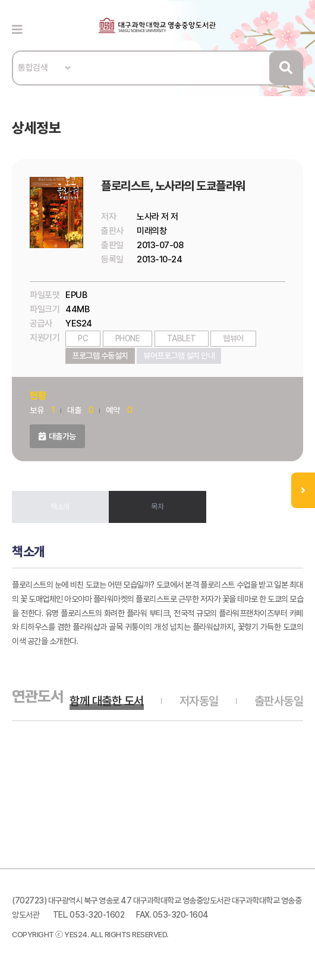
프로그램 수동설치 (100, 356)
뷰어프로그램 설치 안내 (179, 356)
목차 (157, 507)
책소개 (60, 507)
